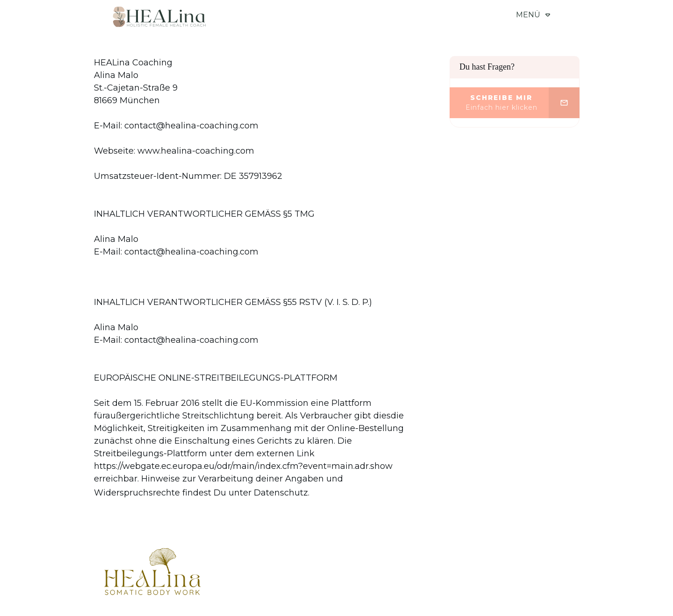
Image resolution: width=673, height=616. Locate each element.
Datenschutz (281, 493)
